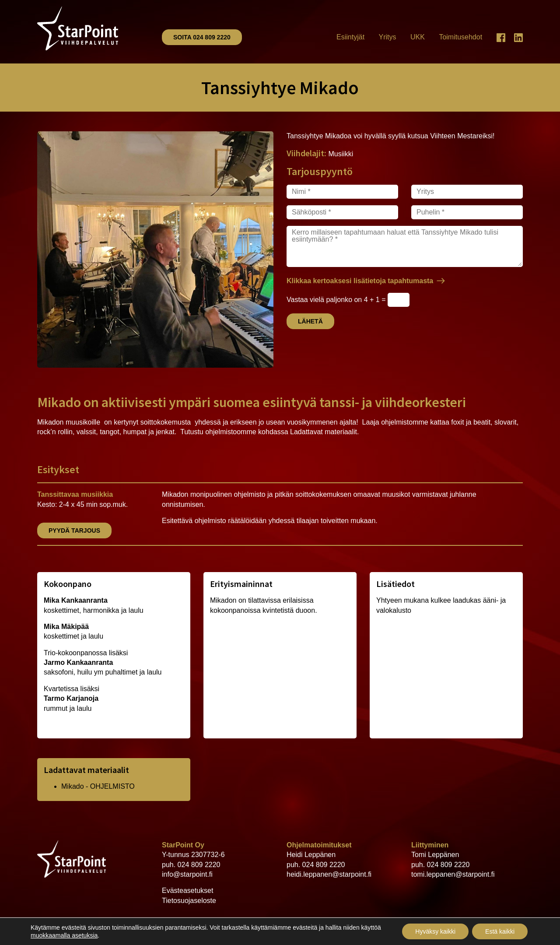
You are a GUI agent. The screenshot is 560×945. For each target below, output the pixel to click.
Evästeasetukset (187, 891)
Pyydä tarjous (74, 530)
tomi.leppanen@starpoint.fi (453, 874)
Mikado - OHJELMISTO (98, 786)
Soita (202, 37)
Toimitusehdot (460, 37)
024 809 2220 (199, 865)
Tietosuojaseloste (189, 901)
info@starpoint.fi (187, 874)
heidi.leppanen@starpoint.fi (329, 874)
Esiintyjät (350, 37)
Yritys (388, 37)
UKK (418, 37)
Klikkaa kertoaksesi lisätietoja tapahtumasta (360, 281)
